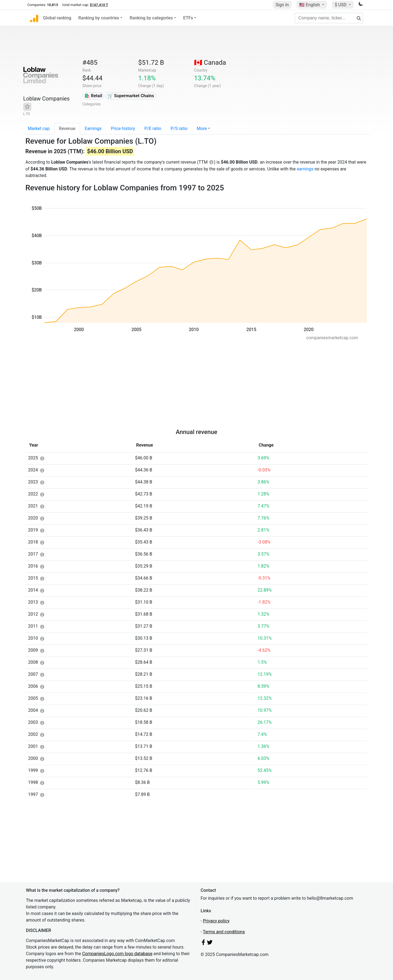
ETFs (188, 18)
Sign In (282, 5)
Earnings (93, 129)
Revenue (67, 129)
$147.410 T (99, 5)
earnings (305, 169)
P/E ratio (153, 129)
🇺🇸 (310, 5)
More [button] (202, 129)
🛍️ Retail (93, 96)
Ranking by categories (151, 18)
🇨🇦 (210, 63)
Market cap (39, 129)
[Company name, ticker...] (329, 18)
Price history (123, 129)
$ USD (341, 5)
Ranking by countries (99, 18)
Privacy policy (216, 921)
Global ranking (57, 18)
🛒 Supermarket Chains (131, 96)
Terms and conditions (224, 932)
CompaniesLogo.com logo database (117, 954)
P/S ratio (179, 129)
